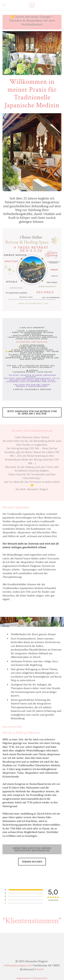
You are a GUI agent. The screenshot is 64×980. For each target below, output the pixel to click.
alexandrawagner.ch (18, 965)
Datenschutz (40, 978)
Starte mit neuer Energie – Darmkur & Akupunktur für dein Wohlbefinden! (32, 21)
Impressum (23, 978)
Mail (39, 969)
